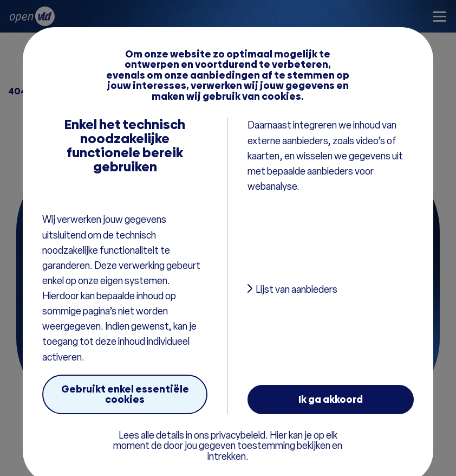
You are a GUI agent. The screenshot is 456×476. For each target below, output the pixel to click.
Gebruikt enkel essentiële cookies (125, 394)
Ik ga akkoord (331, 399)
